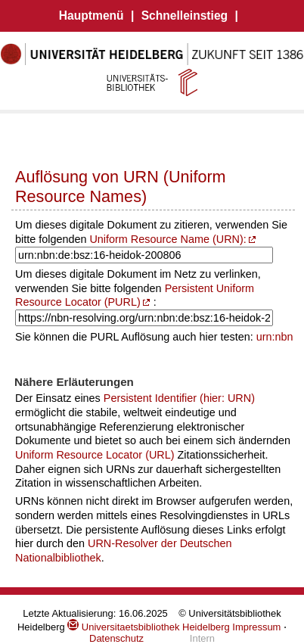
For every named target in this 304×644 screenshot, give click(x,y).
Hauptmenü (92, 16)
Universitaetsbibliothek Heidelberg (148, 627)
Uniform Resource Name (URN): (168, 239)
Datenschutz (116, 638)
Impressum (256, 627)
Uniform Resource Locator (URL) (95, 455)
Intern (202, 638)
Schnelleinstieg (185, 16)
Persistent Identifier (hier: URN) (179, 398)
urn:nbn (275, 337)
